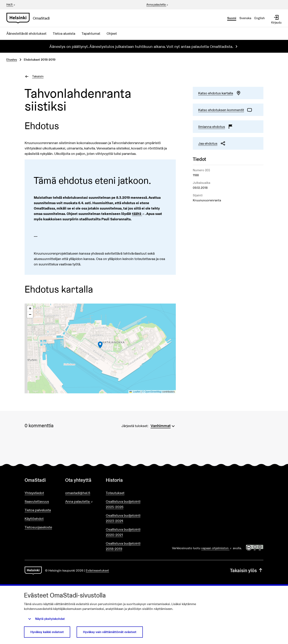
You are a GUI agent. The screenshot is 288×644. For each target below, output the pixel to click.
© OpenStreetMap (152, 392)
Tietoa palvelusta (38, 510)
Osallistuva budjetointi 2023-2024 (123, 518)
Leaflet (135, 392)
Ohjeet (112, 33)
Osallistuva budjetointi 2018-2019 (123, 546)
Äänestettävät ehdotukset (26, 33)
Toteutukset (115, 493)
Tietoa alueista (64, 33)
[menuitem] (163, 425)
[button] (100, 345)
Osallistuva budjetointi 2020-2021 (123, 532)
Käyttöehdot (34, 519)
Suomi (232, 18)
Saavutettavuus (37, 501)
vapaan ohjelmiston (217, 548)
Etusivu (12, 60)
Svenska (245, 18)
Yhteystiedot (34, 493)
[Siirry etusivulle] (30, 18)
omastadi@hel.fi (78, 493)
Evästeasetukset (97, 570)
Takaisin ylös (247, 570)
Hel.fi (11, 5)
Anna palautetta (157, 5)
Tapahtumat (91, 33)
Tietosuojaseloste (38, 527)
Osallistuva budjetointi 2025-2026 (123, 504)
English (260, 18)
